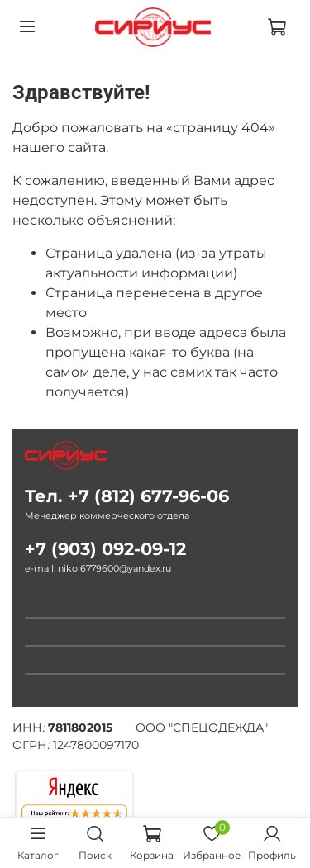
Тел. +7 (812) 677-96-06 (127, 496)
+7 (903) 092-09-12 (105, 549)
